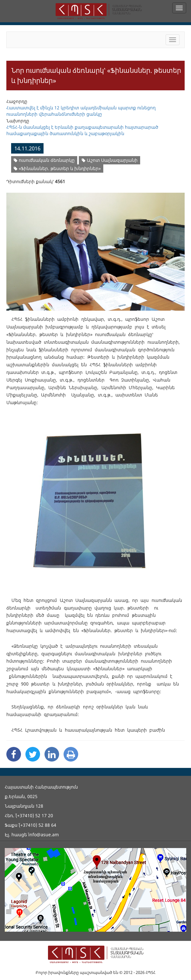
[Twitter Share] (33, 754)
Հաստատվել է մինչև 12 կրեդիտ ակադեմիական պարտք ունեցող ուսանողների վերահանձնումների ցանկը (81, 111)
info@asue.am (44, 835)
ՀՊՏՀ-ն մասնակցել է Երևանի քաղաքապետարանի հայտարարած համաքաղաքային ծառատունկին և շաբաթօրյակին (82, 130)
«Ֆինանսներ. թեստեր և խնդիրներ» (57, 168)
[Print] (71, 754)
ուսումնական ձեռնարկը (44, 160)
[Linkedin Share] (52, 754)
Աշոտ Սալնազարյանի (110, 160)
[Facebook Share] (14, 754)
